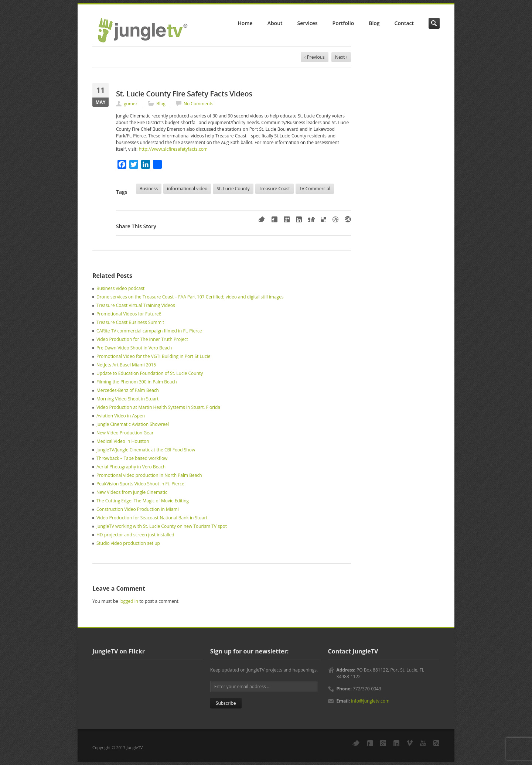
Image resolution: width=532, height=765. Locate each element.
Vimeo (410, 743)
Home (245, 23)
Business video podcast (120, 288)
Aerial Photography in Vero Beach (131, 467)
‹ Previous (315, 57)
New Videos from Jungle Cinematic (132, 492)
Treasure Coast (274, 189)
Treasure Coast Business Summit (130, 322)
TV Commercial (315, 189)
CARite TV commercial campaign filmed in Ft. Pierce (149, 331)
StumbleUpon (348, 219)
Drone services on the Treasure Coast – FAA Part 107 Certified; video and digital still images (190, 297)
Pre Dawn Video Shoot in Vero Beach (134, 348)
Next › (341, 57)
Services (308, 23)
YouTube (423, 743)
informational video (187, 189)
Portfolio (343, 23)
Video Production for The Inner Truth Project (142, 339)
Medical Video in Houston (123, 441)
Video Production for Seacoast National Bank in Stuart (152, 518)
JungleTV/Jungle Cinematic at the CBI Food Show (146, 450)
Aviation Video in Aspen (121, 416)
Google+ (287, 219)
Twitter (262, 219)
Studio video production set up (128, 543)
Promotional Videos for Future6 (129, 314)
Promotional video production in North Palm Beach (149, 475)
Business (149, 189)
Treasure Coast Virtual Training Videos (136, 305)
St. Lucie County (233, 189)
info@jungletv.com (370, 701)
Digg (311, 219)
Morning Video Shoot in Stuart (127, 399)
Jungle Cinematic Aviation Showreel (133, 424)
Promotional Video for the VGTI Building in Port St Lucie (154, 356)
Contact (404, 23)
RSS (436, 743)
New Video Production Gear (125, 433)
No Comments (198, 104)
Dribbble (335, 219)
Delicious (324, 219)
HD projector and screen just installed (135, 535)
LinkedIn (299, 219)
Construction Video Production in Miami (138, 509)
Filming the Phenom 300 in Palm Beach (137, 382)
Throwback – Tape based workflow (132, 458)
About (275, 23)
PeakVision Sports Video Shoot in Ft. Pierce (140, 484)
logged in (129, 601)
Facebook (274, 219)
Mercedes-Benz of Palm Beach (128, 390)
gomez (131, 104)
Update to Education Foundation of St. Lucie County (150, 373)
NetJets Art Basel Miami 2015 (126, 365)
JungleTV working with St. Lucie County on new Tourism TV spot (162, 526)
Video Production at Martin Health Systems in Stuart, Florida (158, 407)
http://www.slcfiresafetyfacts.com (173, 149)
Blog (374, 23)
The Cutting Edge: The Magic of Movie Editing (143, 501)
